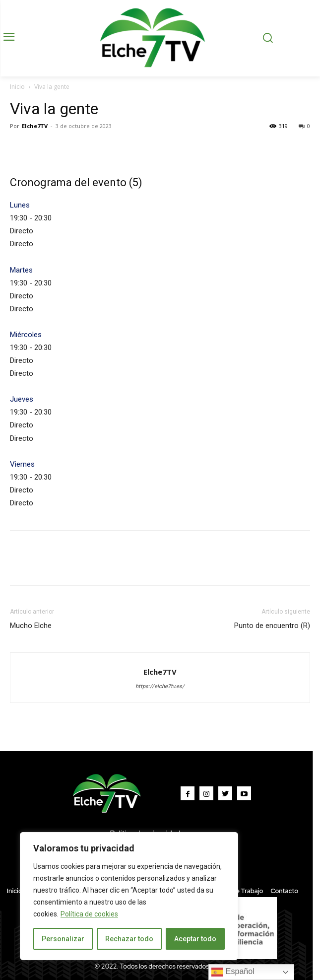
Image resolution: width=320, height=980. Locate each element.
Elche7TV (35, 126)
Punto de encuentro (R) (272, 626)
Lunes (20, 205)
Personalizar (63, 939)
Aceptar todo (195, 939)
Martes (21, 270)
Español (233, 972)
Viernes (22, 464)
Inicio (17, 87)
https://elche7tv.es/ (160, 686)
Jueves (22, 399)
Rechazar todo (129, 939)
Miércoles (26, 335)
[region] (129, 896)
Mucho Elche (31, 626)
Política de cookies (89, 914)
